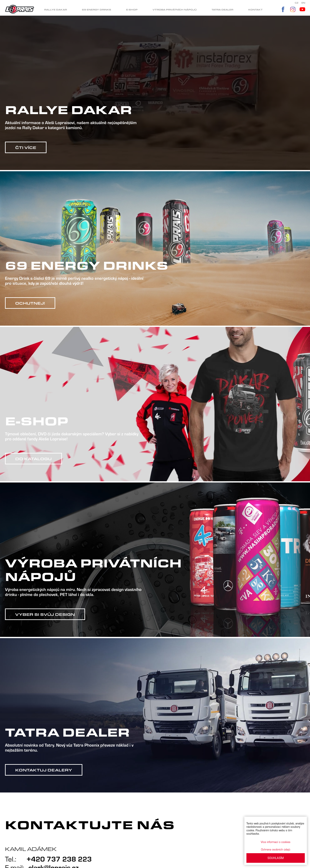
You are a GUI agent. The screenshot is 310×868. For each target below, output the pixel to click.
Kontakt (255, 10)
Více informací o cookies (276, 842)
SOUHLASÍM (276, 858)
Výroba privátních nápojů (175, 10)
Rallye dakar (56, 10)
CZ (297, 3)
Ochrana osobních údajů (276, 849)
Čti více (26, 147)
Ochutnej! (30, 303)
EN (303, 3)
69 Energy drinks (97, 10)
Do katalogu (33, 459)
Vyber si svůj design (45, 614)
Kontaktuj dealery (44, 770)
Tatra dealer (222, 10)
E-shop (132, 10)
